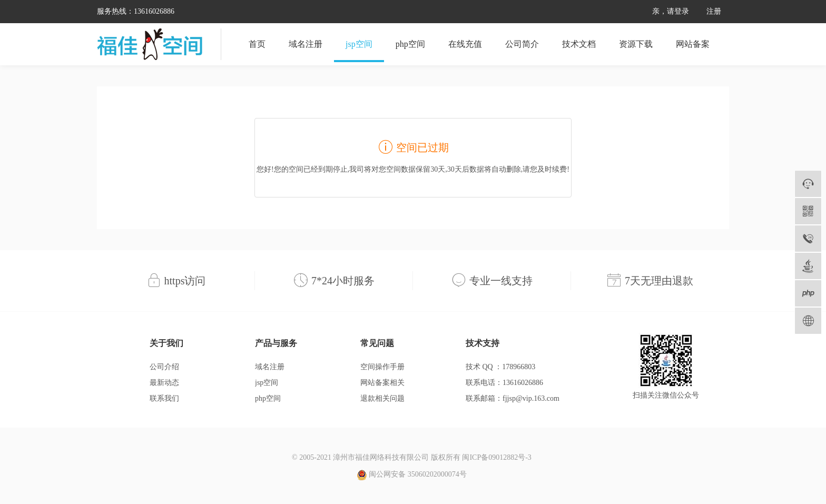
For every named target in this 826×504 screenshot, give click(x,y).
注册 (714, 11)
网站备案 (693, 44)
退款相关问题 (382, 398)
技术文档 (579, 44)
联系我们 (164, 398)
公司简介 (522, 44)
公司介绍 (164, 367)
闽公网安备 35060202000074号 (412, 475)
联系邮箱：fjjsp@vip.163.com (513, 398)
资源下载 (636, 44)
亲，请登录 (671, 11)
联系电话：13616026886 (504, 383)
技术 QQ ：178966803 (500, 367)
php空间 (410, 44)
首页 (257, 44)
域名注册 (306, 44)
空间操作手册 (382, 367)
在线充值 (465, 44)
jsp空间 (359, 44)
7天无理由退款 (659, 281)
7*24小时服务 (343, 281)
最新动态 (164, 383)
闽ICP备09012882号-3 (496, 457)
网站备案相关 (382, 383)
